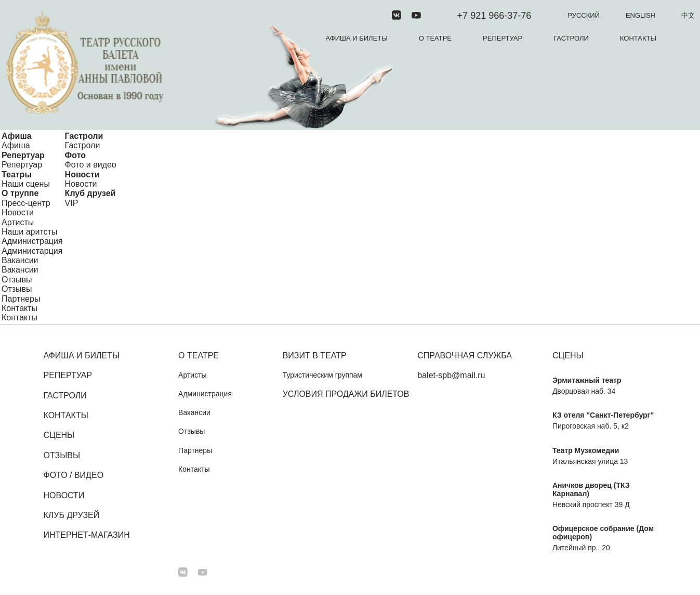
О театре (435, 38)
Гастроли (571, 38)
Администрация (32, 241)
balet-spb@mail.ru (451, 375)
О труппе (20, 193)
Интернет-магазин (87, 535)
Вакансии (20, 260)
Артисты (18, 222)
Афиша (17, 136)
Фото (75, 155)
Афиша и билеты (357, 38)
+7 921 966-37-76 (494, 16)
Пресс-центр (26, 203)
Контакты (638, 38)
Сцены (59, 435)
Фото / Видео (74, 475)
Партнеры (21, 299)
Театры (17, 174)
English (640, 15)
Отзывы (17, 280)
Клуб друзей (90, 193)
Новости (82, 174)
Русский (584, 15)
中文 (688, 15)
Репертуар (503, 38)
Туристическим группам (322, 375)
